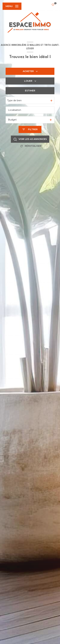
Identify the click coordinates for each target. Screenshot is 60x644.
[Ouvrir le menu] (12, 6)
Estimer (30, 91)
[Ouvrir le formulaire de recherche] (30, 129)
